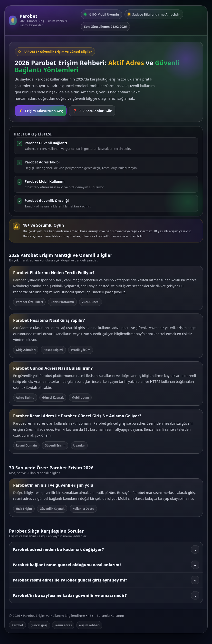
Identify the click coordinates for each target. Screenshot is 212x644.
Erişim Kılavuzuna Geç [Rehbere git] (41, 111)
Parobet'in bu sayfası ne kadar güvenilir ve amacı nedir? (106, 595)
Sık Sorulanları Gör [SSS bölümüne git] (92, 111)
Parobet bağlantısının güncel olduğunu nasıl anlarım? (106, 565)
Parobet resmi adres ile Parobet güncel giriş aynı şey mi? (106, 580)
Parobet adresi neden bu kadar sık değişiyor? (106, 549)
